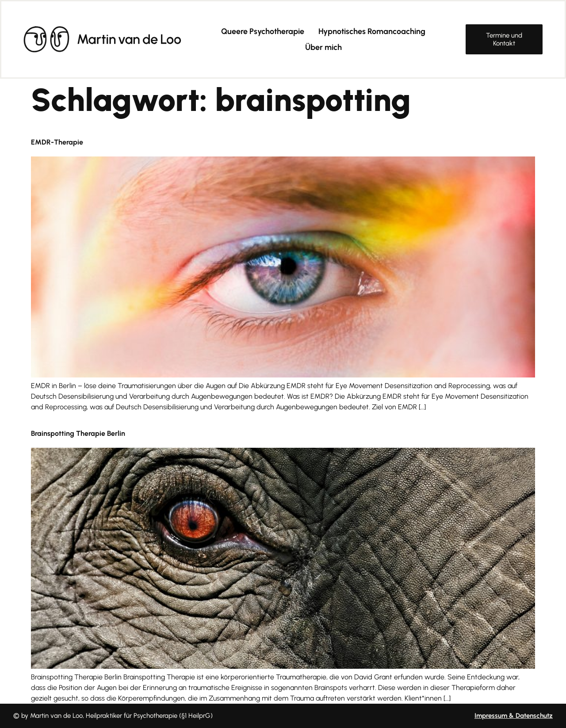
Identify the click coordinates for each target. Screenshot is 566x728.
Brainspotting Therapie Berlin (78, 433)
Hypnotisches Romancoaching (372, 31)
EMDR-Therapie (57, 142)
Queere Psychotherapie (263, 31)
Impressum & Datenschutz (514, 716)
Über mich (323, 47)
